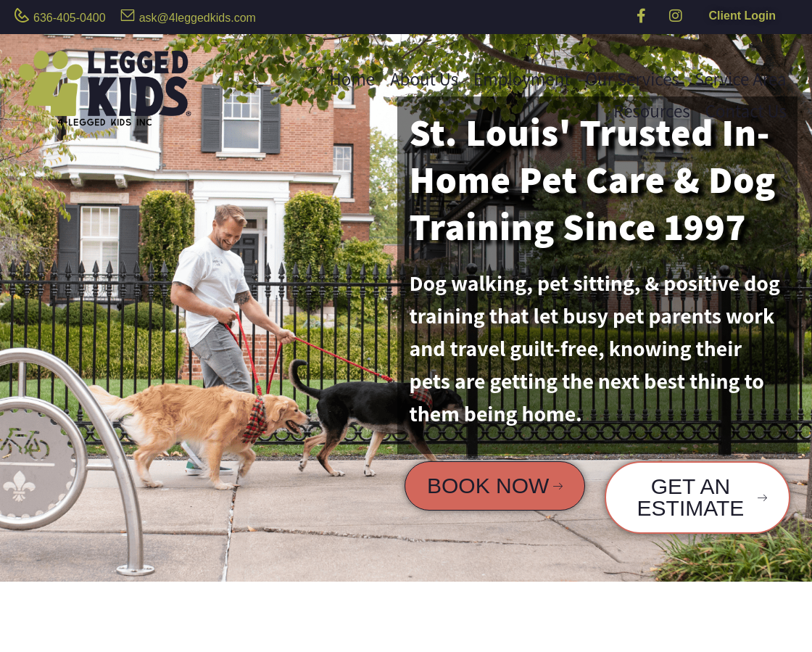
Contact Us (746, 111)
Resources (651, 111)
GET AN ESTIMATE (702, 497)
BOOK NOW (495, 486)
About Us (424, 79)
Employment (522, 79)
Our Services (633, 79)
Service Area (741, 79)
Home (352, 79)
